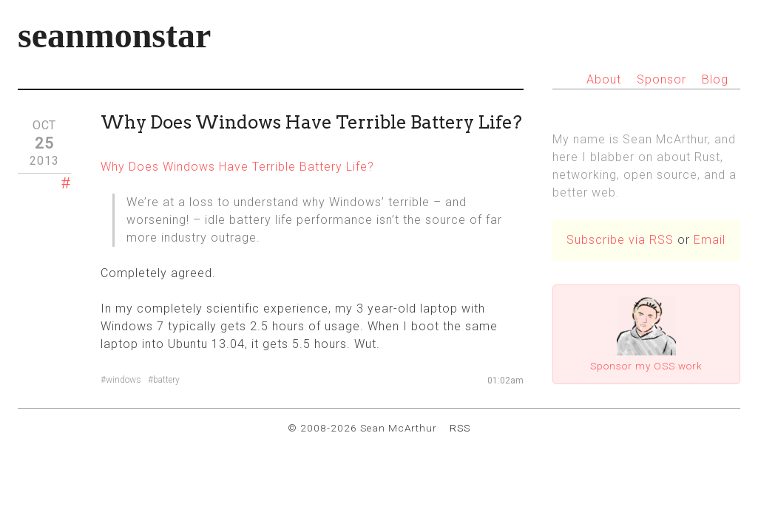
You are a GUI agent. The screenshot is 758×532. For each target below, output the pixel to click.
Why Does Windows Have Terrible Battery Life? (237, 167)
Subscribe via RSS (620, 240)
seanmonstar (114, 35)
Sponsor (661, 79)
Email (710, 240)
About (604, 79)
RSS (460, 428)
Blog (715, 79)
